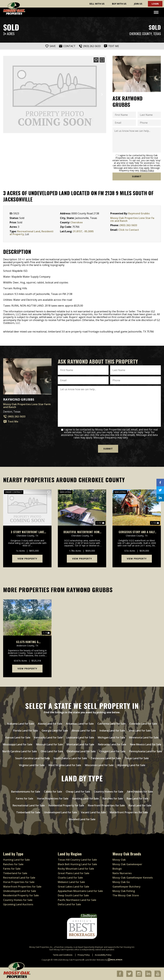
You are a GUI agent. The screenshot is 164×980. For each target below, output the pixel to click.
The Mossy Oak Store (126, 895)
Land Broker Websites (95, 960)
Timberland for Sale (28, 812)
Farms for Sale (25, 799)
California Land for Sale (112, 724)
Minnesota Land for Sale (144, 737)
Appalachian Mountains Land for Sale (80, 891)
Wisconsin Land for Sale (99, 765)
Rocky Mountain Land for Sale (76, 869)
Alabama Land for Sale (21, 724)
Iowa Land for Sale (140, 731)
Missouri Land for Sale (49, 744)
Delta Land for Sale (69, 904)
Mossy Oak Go (121, 882)
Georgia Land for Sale (55, 731)
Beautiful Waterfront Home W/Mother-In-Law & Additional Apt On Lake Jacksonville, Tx (82, 532)
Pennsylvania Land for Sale (145, 751)
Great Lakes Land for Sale (73, 887)
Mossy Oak (119, 860)
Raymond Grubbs (139, 213)
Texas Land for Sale (137, 758)
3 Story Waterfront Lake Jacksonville (27, 532)
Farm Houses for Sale (140, 792)
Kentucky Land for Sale (48, 737)
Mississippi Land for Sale (18, 744)
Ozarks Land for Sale (70, 878)
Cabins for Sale (53, 792)
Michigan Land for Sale (112, 737)
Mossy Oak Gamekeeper (127, 864)
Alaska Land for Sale (50, 724)
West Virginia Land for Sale (65, 765)
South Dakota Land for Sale (70, 758)
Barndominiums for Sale (26, 792)
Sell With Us (97, 4)
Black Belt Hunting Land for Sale (77, 864)
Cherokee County (141, 34)
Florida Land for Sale (25, 731)
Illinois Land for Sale (84, 731)
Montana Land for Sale (80, 744)
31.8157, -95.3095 (83, 231)
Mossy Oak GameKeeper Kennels (133, 878)
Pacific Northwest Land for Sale (77, 900)
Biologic (117, 869)
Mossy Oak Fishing (124, 891)
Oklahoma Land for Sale (81, 751)
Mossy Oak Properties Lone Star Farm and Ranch (132, 219)
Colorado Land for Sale (143, 724)
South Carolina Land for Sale (33, 758)
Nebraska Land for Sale (112, 744)
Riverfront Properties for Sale (106, 805)
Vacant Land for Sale (93, 812)
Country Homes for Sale (109, 792)
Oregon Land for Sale (112, 751)
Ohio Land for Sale (52, 751)
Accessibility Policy (103, 955)
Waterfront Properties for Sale (129, 812)
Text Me (11, 422)
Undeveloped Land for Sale (61, 812)
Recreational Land (29, 231)
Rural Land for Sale (140, 805)
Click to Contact (129, 230)
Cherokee (77, 222)
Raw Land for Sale (137, 799)
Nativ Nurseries (122, 873)
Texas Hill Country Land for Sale (77, 860)
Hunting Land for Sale (85, 799)
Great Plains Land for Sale (74, 873)
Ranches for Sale (113, 799)
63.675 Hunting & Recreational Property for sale (27, 642)
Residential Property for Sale (66, 805)
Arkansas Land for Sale (80, 724)
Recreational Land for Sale (29, 805)
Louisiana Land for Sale (80, 737)
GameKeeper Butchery (127, 887)
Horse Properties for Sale (53, 799)
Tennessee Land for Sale (106, 758)
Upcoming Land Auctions (18, 904)
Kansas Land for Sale (18, 737)
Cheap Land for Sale (78, 792)
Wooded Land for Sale (82, 819)
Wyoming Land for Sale (131, 765)
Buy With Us (119, 4)
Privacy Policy (147, 170)
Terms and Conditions (63, 955)
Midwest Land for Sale (71, 882)
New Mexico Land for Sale (146, 744)
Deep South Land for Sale (73, 895)
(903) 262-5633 (128, 225)
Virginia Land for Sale (32, 765)
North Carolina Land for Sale (20, 751)
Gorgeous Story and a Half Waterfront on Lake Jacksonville (137, 532)
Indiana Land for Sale (112, 731)
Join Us (138, 4)
